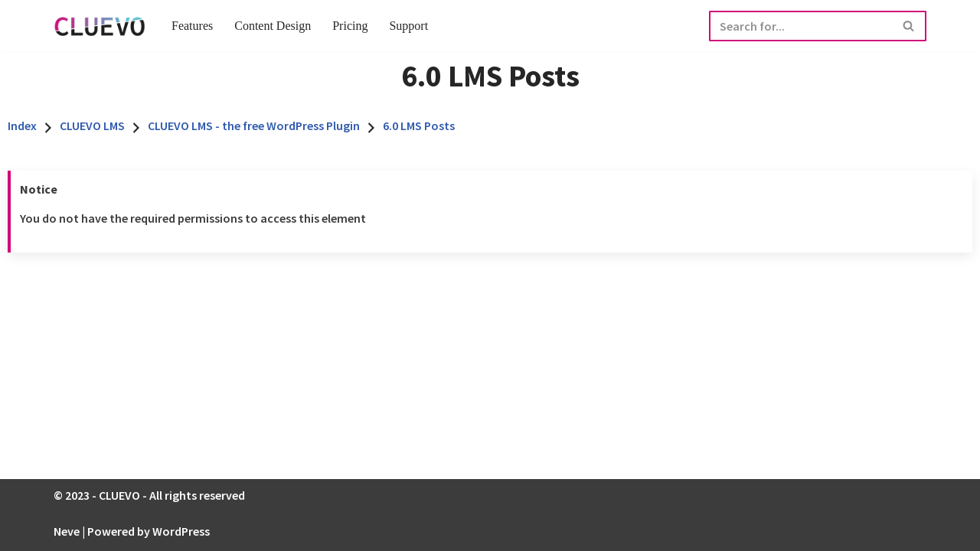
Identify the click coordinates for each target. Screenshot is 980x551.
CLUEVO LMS (92, 126)
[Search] (800, 26)
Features (192, 26)
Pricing (350, 26)
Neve (67, 531)
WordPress (181, 531)
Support (408, 26)
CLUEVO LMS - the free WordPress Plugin (254, 126)
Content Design (273, 26)
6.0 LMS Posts (419, 126)
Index (22, 126)
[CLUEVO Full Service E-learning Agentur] (100, 26)
